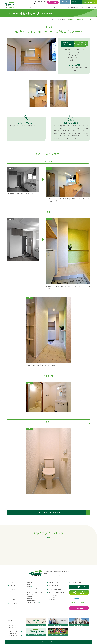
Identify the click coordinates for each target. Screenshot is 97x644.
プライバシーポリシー (76, 582)
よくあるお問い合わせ (54, 599)
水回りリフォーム (13, 594)
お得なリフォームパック (15, 592)
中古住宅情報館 (16, 633)
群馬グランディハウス (16, 627)
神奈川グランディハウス (16, 631)
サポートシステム (31, 595)
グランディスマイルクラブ (33, 603)
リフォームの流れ (53, 595)
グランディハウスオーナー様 (35, 592)
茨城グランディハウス (16, 625)
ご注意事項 (29, 599)
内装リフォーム (13, 596)
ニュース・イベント (60, 7)
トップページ (13, 582)
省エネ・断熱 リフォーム (15, 600)
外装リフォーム (13, 598)
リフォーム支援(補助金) (85, 7)
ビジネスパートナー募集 (32, 589)
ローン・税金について (54, 597)
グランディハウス (16, 623)
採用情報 (30, 587)
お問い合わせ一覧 (53, 586)
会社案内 (29, 582)
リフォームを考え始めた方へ (56, 593)
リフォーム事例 (51, 7)
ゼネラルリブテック (16, 635)
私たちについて (33, 7)
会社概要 (29, 585)
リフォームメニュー (15, 589)
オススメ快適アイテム (32, 601)
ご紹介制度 (30, 597)
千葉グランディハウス (16, 629)
